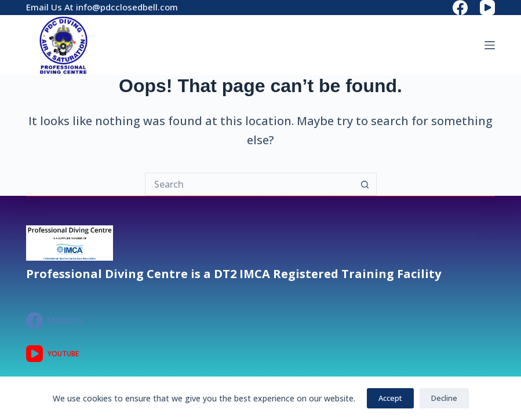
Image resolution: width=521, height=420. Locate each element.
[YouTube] (487, 8)
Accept (390, 398)
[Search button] (365, 184)
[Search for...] (249, 184)
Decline (444, 398)
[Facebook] (460, 8)
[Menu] (490, 45)
